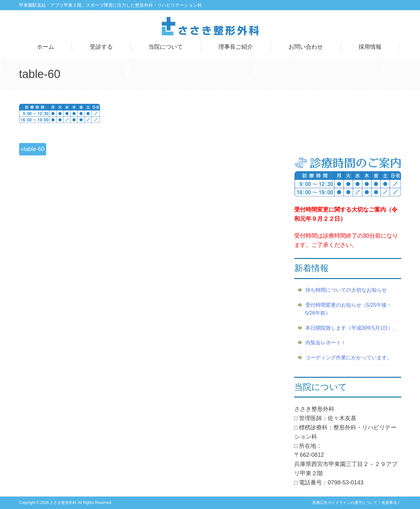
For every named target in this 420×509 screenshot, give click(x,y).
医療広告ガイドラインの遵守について (345, 503)
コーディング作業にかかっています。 (349, 358)
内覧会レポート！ (326, 343)
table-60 (34, 149)
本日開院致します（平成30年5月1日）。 (352, 328)
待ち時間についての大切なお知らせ (346, 290)
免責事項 (389, 503)
